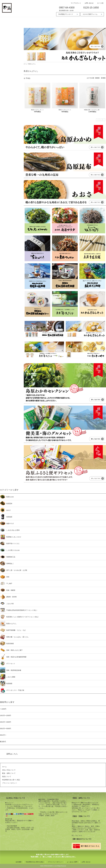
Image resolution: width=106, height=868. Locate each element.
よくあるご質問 (72, 862)
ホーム (25, 64)
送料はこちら (12, 754)
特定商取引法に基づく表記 (11, 780)
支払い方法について (9, 770)
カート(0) (99, 3)
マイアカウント (75, 3)
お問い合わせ (88, 3)
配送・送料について (9, 773)
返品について (7, 776)
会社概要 (19, 862)
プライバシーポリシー (10, 783)
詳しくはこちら (77, 835)
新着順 (103, 78)
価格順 (97, 78)
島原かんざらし (32, 64)
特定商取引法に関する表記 (35, 862)
